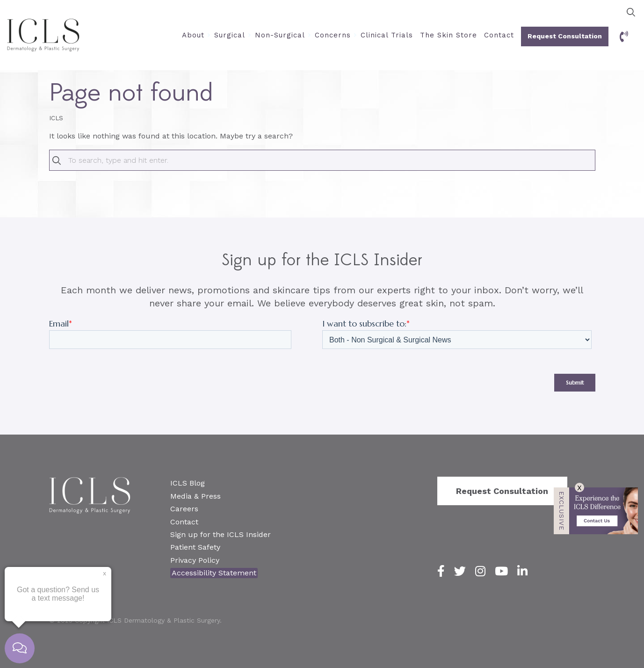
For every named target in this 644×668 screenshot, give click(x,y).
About (193, 35)
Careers (184, 509)
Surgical (230, 35)
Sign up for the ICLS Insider (221, 534)
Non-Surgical (280, 35)
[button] (631, 12)
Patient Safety (195, 547)
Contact (499, 35)
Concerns (333, 35)
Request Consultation (565, 36)
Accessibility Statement (214, 573)
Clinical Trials (387, 35)
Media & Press (195, 496)
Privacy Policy (195, 560)
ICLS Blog (188, 483)
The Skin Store (449, 35)
